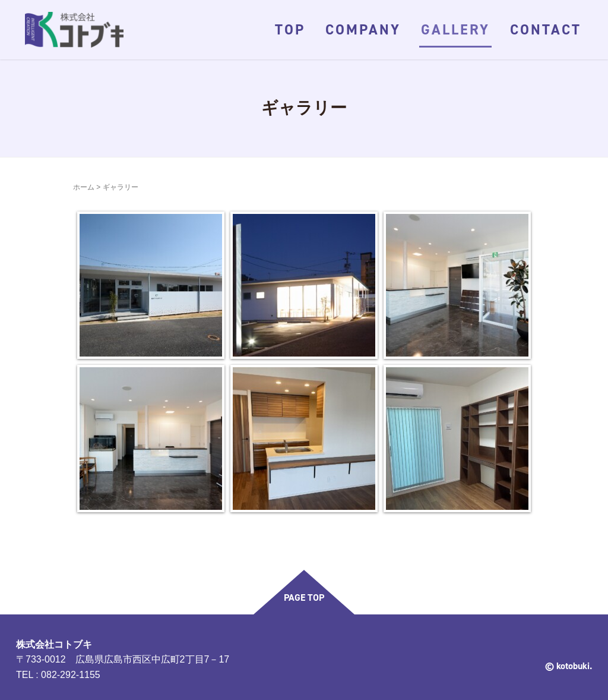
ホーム (84, 187)
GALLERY (455, 30)
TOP (290, 30)
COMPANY (363, 30)
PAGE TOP (304, 597)
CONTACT (546, 30)
